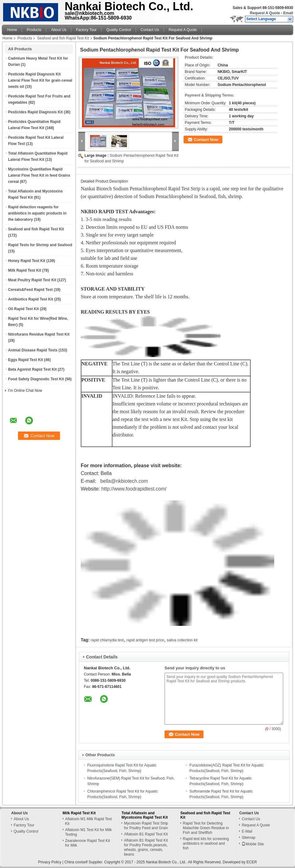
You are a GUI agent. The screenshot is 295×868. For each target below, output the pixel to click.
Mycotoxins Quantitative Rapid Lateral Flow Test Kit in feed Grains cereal (39, 175)
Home (12, 30)
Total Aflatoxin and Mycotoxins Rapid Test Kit (145, 815)
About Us (59, 30)
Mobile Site (253, 844)
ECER (252, 862)
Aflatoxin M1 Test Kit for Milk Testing (89, 832)
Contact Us (150, 30)
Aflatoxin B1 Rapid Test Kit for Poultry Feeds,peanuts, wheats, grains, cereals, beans (146, 847)
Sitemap (248, 838)
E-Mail (247, 831)
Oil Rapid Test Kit (23, 309)
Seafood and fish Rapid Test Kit (63, 38)
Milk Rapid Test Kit (25, 270)
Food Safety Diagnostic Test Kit (36, 379)
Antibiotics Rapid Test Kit (31, 299)
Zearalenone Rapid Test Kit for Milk (88, 843)
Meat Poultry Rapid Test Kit (32, 280)
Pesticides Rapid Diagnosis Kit (35, 112)
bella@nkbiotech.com (124, 481)
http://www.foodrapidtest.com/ (134, 489)
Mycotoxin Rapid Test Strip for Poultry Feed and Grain (146, 826)
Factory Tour (86, 30)
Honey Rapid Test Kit (27, 261)
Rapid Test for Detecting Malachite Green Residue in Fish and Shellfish (206, 828)
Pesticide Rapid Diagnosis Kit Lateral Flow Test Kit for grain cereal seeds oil (40, 80)
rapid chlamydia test (107, 640)
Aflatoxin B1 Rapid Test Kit (146, 834)
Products (34, 30)
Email (288, 13)
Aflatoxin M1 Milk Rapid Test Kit (89, 821)
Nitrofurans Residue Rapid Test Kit (39, 334)
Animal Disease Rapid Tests (33, 350)
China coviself (76, 862)
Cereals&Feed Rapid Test (30, 290)
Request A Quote (265, 13)
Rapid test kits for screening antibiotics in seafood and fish (206, 843)
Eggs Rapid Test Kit (25, 360)
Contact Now (206, 140)
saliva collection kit (182, 640)
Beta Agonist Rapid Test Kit (32, 369)
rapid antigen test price (145, 640)
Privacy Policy (50, 862)
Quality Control (118, 30)
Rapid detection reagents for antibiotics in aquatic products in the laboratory (37, 213)
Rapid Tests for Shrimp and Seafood (40, 245)
